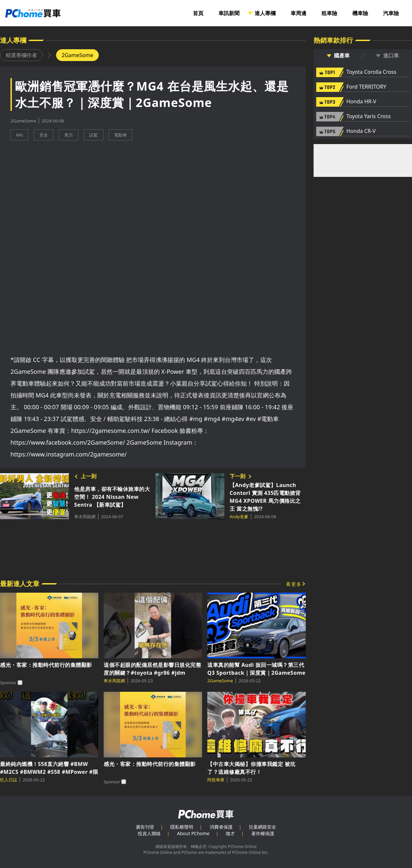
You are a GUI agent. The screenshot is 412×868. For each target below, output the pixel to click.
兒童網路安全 (262, 827)
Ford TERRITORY (366, 87)
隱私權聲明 (182, 827)
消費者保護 (221, 827)
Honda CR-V (361, 131)
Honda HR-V (361, 102)
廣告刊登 (145, 827)
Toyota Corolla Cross (371, 72)
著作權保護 (263, 833)
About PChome (193, 833)
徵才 (230, 833)
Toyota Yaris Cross (369, 116)
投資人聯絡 (149, 833)
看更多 (294, 584)
